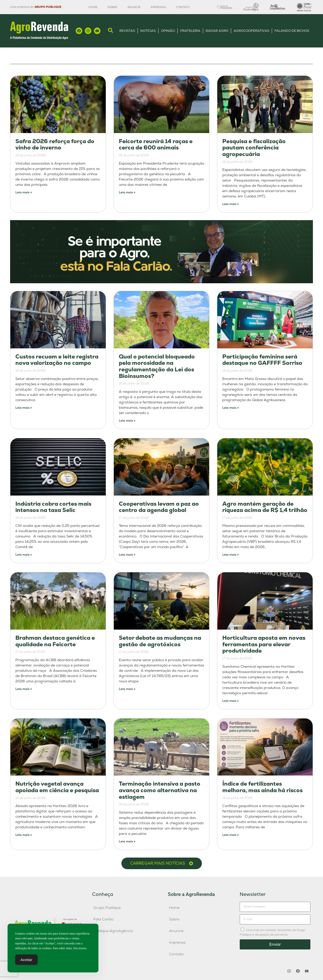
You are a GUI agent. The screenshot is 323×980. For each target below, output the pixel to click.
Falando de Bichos (292, 31)
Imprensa (158, 7)
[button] (162, 863)
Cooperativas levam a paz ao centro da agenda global (159, 507)
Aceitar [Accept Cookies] (26, 960)
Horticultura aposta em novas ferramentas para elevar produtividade (264, 644)
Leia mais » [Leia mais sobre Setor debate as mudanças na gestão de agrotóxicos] (127, 689)
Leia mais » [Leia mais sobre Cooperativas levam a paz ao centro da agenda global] (127, 555)
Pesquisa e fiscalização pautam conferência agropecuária (254, 148)
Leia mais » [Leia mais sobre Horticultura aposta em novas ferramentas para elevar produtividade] (231, 701)
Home (93, 7)
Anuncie (134, 7)
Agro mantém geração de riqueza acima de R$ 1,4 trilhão (265, 507)
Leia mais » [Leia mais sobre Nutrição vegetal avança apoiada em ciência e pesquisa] (24, 835)
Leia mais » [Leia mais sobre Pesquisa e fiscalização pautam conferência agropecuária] (231, 204)
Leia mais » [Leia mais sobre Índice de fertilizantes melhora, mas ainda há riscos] (231, 835)
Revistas (127, 31)
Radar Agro (217, 31)
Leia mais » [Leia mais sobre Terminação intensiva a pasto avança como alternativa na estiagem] (127, 841)
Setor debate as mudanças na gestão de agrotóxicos (160, 641)
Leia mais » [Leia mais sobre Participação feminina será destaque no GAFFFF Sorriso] (231, 408)
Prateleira (190, 31)
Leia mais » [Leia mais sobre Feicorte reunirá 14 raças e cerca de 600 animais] (127, 192)
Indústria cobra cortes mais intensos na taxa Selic (53, 507)
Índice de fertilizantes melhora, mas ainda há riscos (262, 787)
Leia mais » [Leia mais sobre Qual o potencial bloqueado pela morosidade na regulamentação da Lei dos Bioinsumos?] (127, 421)
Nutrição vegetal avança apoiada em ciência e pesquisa (57, 787)
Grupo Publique (107, 908)
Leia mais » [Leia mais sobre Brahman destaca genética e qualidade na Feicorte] (24, 689)
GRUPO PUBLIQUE (48, 7)
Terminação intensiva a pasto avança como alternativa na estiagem (160, 790)
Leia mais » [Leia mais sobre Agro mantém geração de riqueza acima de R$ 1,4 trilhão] (231, 555)
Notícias (148, 31)
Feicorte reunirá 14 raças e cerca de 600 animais (156, 145)
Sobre (112, 7)
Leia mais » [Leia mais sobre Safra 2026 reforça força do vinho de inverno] (24, 192)
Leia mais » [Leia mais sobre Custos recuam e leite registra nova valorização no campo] (24, 408)
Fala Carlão (103, 919)
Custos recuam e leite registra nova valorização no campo (57, 360)
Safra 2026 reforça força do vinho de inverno (55, 145)
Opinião (168, 31)
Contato (183, 7)
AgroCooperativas (251, 31)
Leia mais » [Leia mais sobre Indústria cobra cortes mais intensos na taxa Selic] (24, 555)
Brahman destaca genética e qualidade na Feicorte (55, 641)
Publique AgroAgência (113, 931)
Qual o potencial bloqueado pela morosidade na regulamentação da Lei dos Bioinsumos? (157, 366)
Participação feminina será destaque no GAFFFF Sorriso (262, 360)
